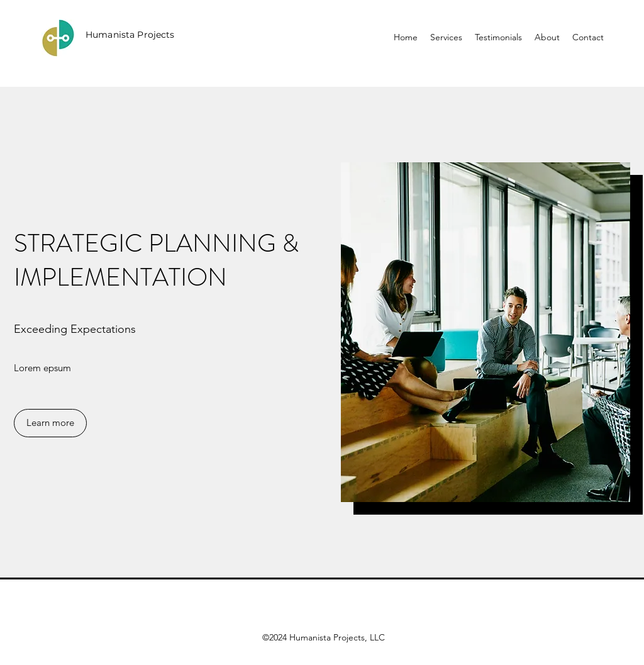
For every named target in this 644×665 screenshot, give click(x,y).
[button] (50, 423)
